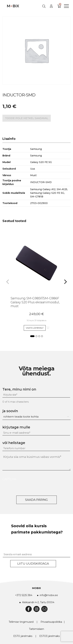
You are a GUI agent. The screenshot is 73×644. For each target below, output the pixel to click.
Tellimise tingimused (21, 622)
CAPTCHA (9, 479)
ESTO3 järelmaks (50, 636)
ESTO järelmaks (23, 636)
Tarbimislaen (36, 629)
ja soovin (10, 411)
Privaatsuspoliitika (51, 622)
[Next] (65, 282)
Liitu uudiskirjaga (33, 564)
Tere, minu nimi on (19, 389)
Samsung (36, 156)
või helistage (14, 443)
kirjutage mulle (16, 427)
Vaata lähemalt (35, 328)
